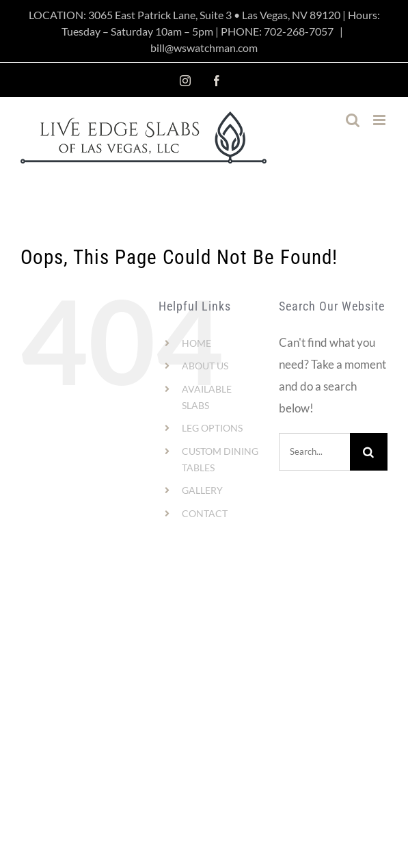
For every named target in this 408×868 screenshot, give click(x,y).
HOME (196, 343)
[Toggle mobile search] (353, 120)
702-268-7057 (299, 31)
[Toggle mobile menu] (380, 120)
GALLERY (202, 490)
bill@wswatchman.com (204, 48)
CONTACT (205, 513)
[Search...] (314, 452)
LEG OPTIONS (212, 428)
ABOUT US (205, 366)
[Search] (369, 452)
